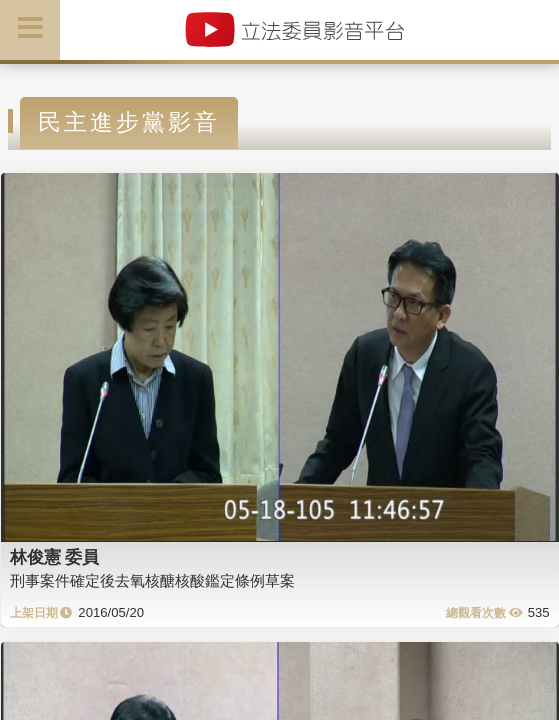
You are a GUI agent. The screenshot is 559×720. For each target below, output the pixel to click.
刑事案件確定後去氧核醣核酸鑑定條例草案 (152, 580)
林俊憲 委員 (55, 557)
